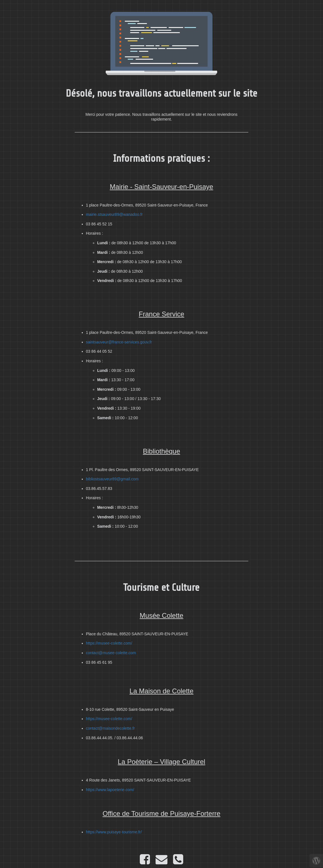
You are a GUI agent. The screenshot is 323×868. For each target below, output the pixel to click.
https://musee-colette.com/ (109, 643)
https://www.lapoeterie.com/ (110, 790)
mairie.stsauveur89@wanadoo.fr (114, 214)
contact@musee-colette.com (111, 653)
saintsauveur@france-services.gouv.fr (119, 342)
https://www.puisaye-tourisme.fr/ (114, 832)
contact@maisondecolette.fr (110, 728)
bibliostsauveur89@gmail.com (112, 479)
